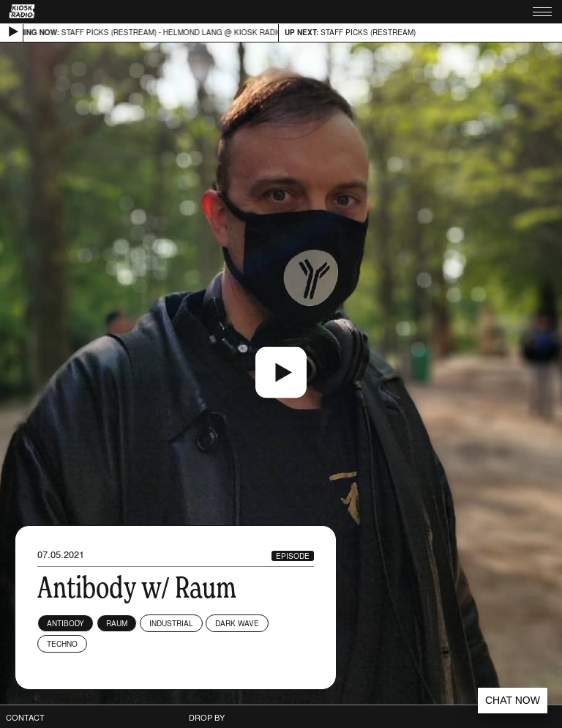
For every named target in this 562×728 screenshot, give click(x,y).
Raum (117, 623)
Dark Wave (237, 623)
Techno (62, 644)
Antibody (65, 623)
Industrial (171, 623)
